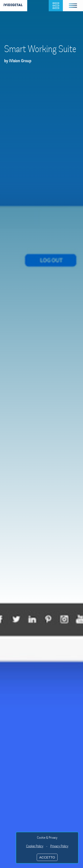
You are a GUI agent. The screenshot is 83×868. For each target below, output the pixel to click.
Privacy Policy (59, 846)
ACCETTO (47, 857)
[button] (73, 6)
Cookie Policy (35, 846)
